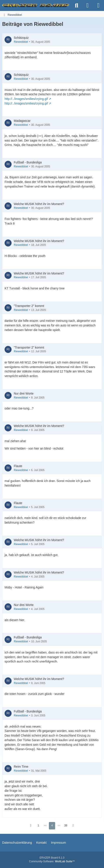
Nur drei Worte (24, 393)
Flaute (18, 466)
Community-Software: (52, 861)
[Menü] (98, 5)
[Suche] (77, 5)
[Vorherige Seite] (31, 826)
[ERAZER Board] (36, 5)
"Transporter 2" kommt (29, 306)
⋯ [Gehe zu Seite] (45, 825)
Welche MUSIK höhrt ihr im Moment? (39, 204)
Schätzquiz (21, 38)
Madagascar (22, 121)
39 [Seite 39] (66, 825)
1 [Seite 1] (38, 825)
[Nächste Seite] (73, 826)
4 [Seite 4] (52, 825)
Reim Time (21, 767)
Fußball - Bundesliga (28, 162)
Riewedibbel (21, 42)
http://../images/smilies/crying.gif (26, 99)
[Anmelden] (87, 5)
